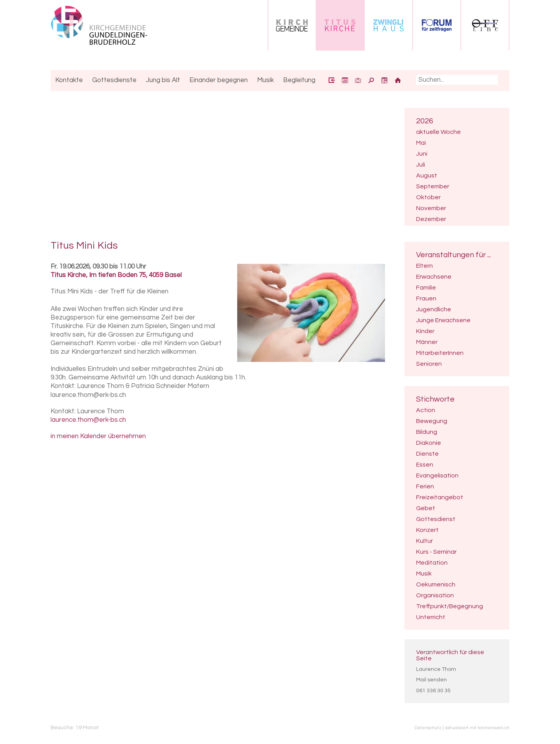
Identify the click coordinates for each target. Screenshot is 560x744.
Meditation (432, 563)
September (433, 186)
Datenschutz (428, 728)
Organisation (435, 595)
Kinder (425, 331)
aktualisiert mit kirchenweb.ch (477, 728)
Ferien (425, 486)
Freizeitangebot (440, 497)
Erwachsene (434, 277)
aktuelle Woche (438, 132)
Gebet (426, 508)
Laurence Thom (436, 669)
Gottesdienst (436, 519)
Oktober (428, 197)
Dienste (427, 454)
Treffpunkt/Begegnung (450, 606)
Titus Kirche (116, 275)
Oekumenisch (436, 584)
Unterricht (431, 617)
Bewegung (432, 421)
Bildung (427, 432)
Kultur (424, 541)
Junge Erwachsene (443, 320)
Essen (425, 465)
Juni (422, 154)
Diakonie (429, 443)
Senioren (429, 364)
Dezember (431, 219)
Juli (421, 165)
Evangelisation (437, 476)
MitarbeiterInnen (440, 353)
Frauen (426, 298)
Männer (427, 342)
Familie (426, 288)
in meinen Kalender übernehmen (98, 436)
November (431, 208)
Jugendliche (434, 309)
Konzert (427, 530)
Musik (424, 574)
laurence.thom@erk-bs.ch (88, 420)
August (427, 175)
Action (426, 410)
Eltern (424, 266)
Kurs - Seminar (436, 552)
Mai (421, 143)
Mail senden (431, 680)
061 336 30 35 (433, 691)
